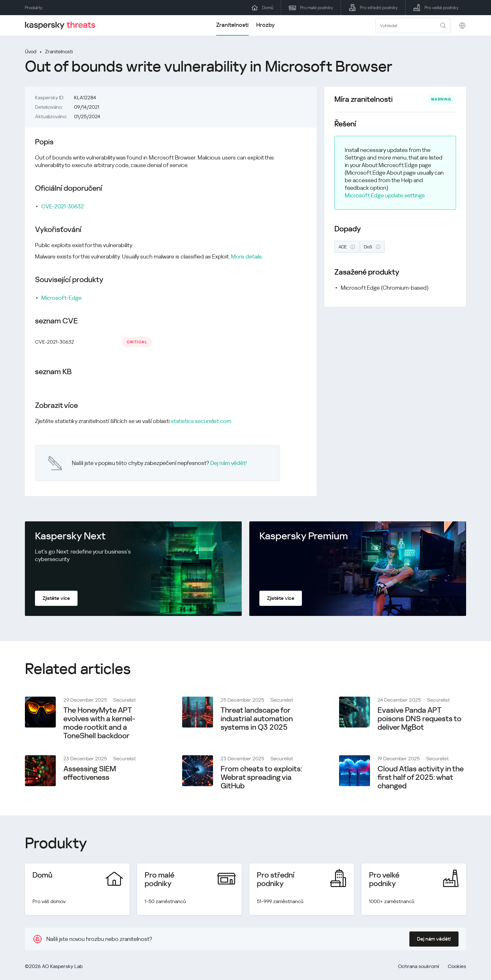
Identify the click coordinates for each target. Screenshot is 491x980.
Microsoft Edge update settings (385, 195)
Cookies (457, 966)
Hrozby (266, 25)
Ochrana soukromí (419, 966)
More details (246, 256)
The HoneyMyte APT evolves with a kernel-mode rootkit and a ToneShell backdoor (99, 723)
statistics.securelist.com (201, 421)
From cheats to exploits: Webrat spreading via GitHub (261, 777)
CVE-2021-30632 (63, 206)
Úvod (31, 52)
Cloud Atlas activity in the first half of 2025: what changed (421, 777)
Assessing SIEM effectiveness (90, 773)
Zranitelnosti (232, 25)
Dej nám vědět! (228, 463)
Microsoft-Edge (61, 298)
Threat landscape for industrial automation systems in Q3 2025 (257, 719)
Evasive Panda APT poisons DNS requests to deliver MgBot (419, 719)
